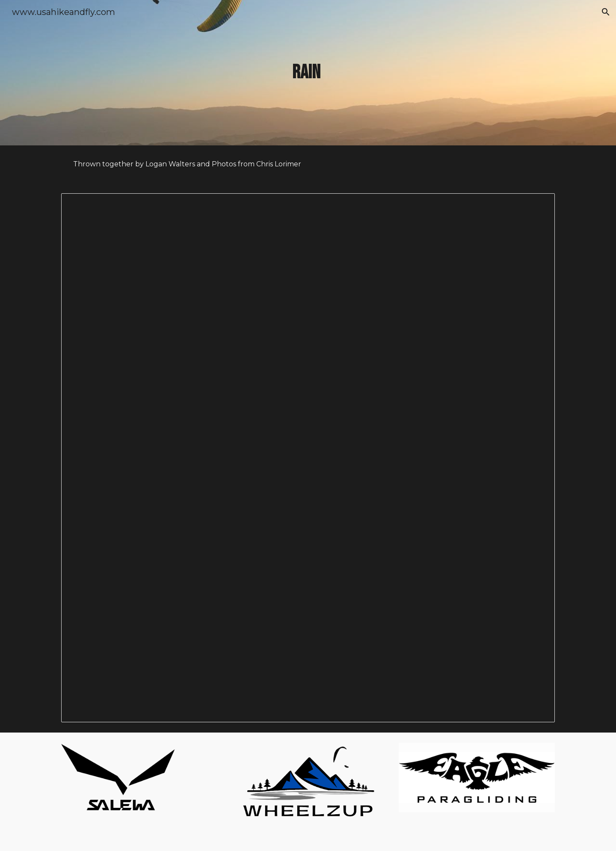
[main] (308, 73)
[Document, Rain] (308, 458)
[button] (606, 12)
